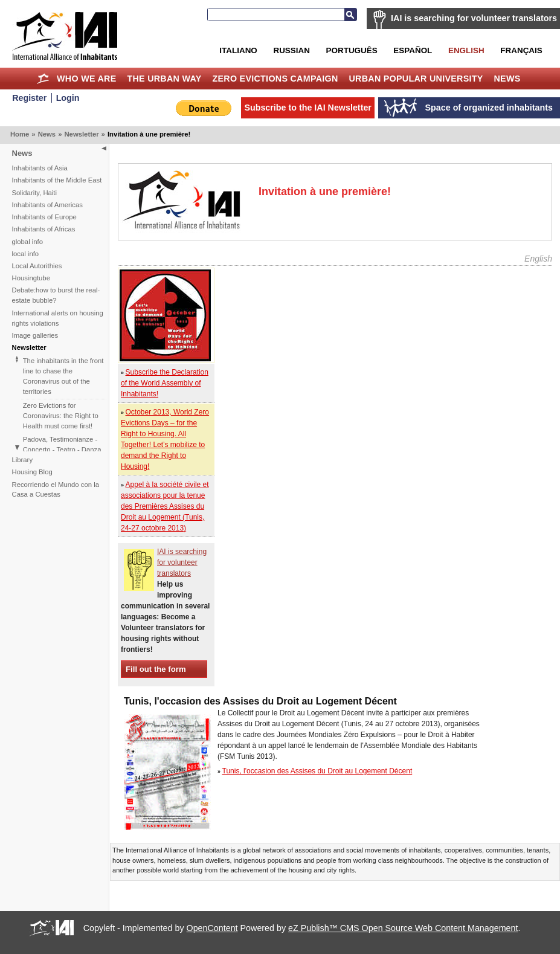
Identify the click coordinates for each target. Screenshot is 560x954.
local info (26, 254)
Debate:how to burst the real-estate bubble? (56, 295)
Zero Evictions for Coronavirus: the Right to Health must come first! (61, 416)
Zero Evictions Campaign (275, 79)
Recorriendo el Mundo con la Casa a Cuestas (56, 490)
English (466, 50)
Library (23, 460)
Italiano (238, 50)
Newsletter (81, 134)
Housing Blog (32, 472)
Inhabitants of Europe (44, 217)
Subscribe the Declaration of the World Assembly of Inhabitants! (165, 383)
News (507, 79)
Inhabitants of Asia (40, 168)
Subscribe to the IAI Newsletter (308, 108)
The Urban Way (164, 79)
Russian (291, 50)
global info (28, 242)
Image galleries (35, 335)
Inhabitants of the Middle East (57, 180)
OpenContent (212, 928)
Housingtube (31, 278)
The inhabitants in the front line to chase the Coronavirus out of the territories (63, 376)
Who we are (86, 79)
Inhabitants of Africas (44, 229)
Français (521, 50)
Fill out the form (156, 669)
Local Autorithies (37, 266)
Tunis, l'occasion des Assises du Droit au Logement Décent (317, 771)
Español (413, 50)
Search (350, 15)
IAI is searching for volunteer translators (474, 18)
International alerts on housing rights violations (58, 318)
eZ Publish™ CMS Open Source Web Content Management (403, 928)
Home (43, 79)
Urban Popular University (416, 79)
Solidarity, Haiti (35, 193)
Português (352, 50)
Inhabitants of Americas (47, 205)
